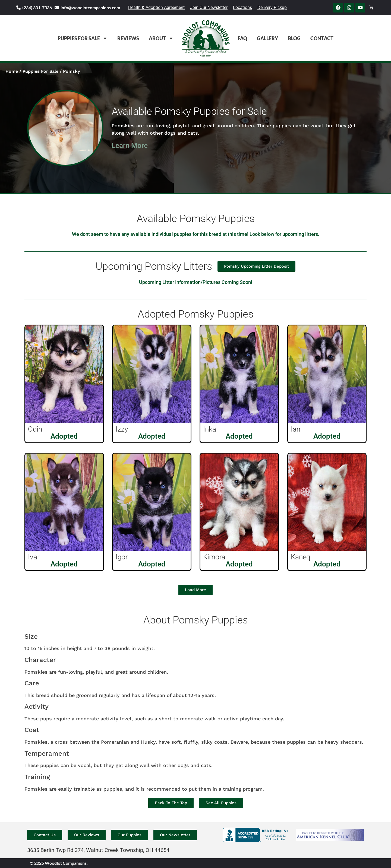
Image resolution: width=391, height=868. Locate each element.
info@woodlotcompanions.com (90, 7)
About (161, 38)
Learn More (130, 145)
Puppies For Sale (83, 38)
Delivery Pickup (272, 7)
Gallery (267, 38)
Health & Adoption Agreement (156, 7)
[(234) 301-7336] (18, 8)
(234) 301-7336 (37, 7)
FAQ (242, 38)
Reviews (128, 38)
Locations (242, 7)
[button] (195, 590)
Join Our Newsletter (209, 7)
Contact (322, 38)
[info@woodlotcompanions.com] (57, 8)
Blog (294, 38)
